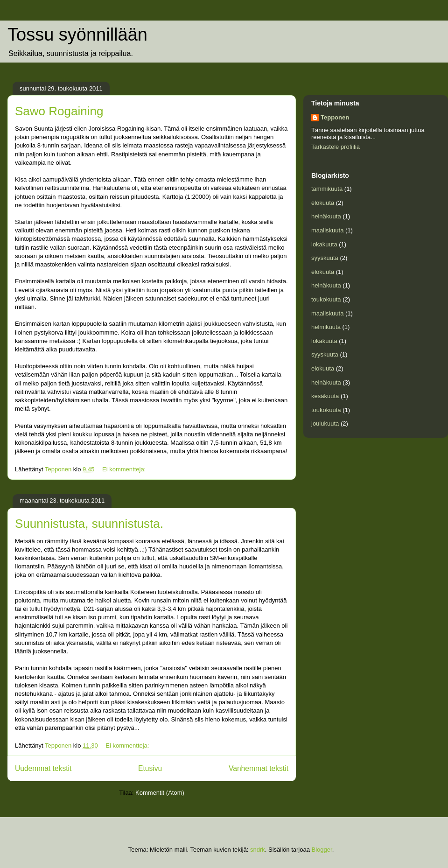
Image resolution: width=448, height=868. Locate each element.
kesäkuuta (325, 396)
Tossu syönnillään (77, 35)
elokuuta (323, 203)
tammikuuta (327, 189)
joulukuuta (325, 423)
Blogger (322, 850)
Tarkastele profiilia (336, 147)
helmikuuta (326, 327)
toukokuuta (326, 299)
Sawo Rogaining (59, 111)
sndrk (258, 850)
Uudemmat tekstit (43, 768)
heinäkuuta (326, 216)
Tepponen (335, 117)
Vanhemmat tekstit (259, 768)
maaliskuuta (327, 230)
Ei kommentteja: (125, 469)
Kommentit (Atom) (160, 793)
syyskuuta (325, 258)
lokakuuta (324, 244)
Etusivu (150, 768)
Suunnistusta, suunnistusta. (89, 524)
